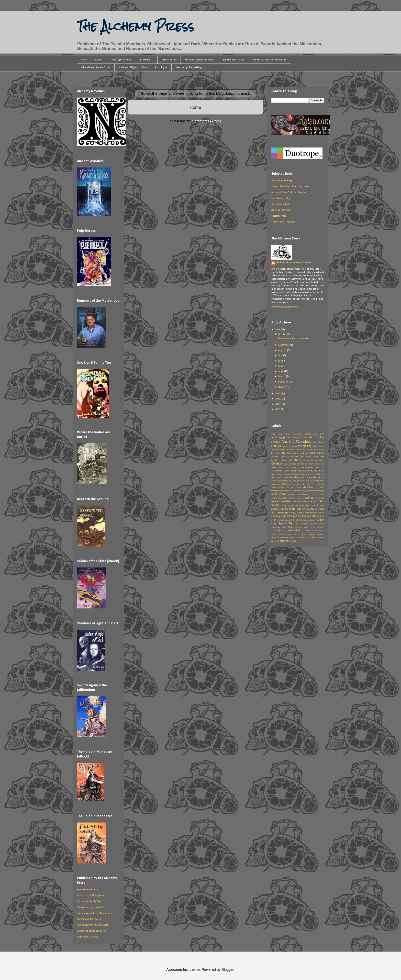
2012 (278, 394)
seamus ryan (313, 520)
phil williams (300, 505)
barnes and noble (287, 450)
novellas (308, 498)
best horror (276, 453)
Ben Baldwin (301, 450)
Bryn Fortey (306, 457)
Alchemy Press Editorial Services (289, 192)
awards (275, 450)
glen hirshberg (295, 474)
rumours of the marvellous (299, 516)
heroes (304, 474)
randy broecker (311, 513)
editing (293, 471)
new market (283, 498)
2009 (278, 409)
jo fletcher (284, 481)
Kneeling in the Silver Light (305, 484)
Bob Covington (293, 453)
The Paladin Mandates (89, 919)
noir (300, 498)
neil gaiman (314, 494)
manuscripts (285, 491)
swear (321, 531)
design (294, 468)
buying (315, 457)
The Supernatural (121, 60)
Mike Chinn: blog (281, 204)
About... (100, 60)
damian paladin (296, 464)
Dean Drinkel (284, 468)
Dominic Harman (306, 468)
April (281, 371)
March (282, 377)
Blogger (227, 970)
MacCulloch (309, 487)
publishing (275, 509)
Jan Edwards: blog (281, 198)
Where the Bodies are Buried (96, 67)
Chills (297, 460)
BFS (284, 453)
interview (312, 474)
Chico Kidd (287, 460)
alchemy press (281, 437)
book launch (317, 453)
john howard (302, 481)
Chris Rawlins (307, 460)
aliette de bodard (299, 438)
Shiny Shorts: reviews (283, 222)
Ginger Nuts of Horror (280, 474)
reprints (321, 513)
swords (274, 534)
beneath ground (315, 450)
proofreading (319, 505)
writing (294, 541)
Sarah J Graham (300, 520)
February (283, 382)
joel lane (293, 481)
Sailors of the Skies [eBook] (91, 896)
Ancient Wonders (296, 442)
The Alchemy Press (135, 26)
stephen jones (302, 527)
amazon (276, 442)
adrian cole (277, 434)
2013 (278, 330)
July (281, 356)
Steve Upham (317, 527)
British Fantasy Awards (285, 457)
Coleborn (277, 464)
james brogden (282, 478)
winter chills (284, 541)
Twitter (304, 534)
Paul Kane (297, 502)
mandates (276, 491)
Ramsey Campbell (297, 513)
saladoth (288, 520)
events (306, 471)
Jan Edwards (297, 477)
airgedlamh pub (314, 434)
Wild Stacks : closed (88, 937)
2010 (278, 404)
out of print (319, 498)
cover (287, 464)
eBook (287, 471)
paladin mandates (281, 502)
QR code (306, 509)
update (312, 534)
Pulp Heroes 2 (146, 60)
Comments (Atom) (206, 121)
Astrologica (161, 67)
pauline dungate (309, 502)
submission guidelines (287, 531)
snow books (287, 527)
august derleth (318, 446)
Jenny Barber (313, 477)
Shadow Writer (317, 524)
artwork (294, 446)
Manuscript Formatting (189, 67)
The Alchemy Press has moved (294, 339)
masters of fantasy (298, 491)
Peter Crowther (288, 505)
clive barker (319, 460)
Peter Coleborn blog (282, 181)
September (284, 345)
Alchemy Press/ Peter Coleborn (295, 263)
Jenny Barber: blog (281, 210)
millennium (292, 494)
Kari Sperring (314, 481)
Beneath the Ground (233, 60)
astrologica (305, 446)
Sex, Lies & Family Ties (89, 902)
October (283, 334)
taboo (296, 534)
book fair (304, 453)
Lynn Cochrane (296, 488)
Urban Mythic (169, 60)
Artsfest (287, 446)
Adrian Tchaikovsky (293, 434)
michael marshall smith (315, 491)
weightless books (297, 538)
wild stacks (311, 538)
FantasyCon (318, 471)
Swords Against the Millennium (270, 60)
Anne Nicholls (319, 442)
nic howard (294, 498)
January (283, 387)
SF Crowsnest (302, 524)
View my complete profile (285, 307)
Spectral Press (279, 216)
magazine (320, 488)
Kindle (285, 484)
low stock (285, 488)
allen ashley (316, 437)
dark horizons (311, 464)
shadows (276, 527)
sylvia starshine (286, 534)
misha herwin (302, 494)
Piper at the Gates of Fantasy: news (290, 187)
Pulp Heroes (293, 509)
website (284, 538)
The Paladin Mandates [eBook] (93, 925)
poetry (309, 505)
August (283, 350)
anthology (277, 446)
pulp (282, 509)
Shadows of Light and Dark (133, 67)
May (281, 366)
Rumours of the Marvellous (200, 60)
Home (84, 60)
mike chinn (279, 494)
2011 (278, 399)
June (281, 361)
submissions (310, 531)
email (299, 471)
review (276, 516)
